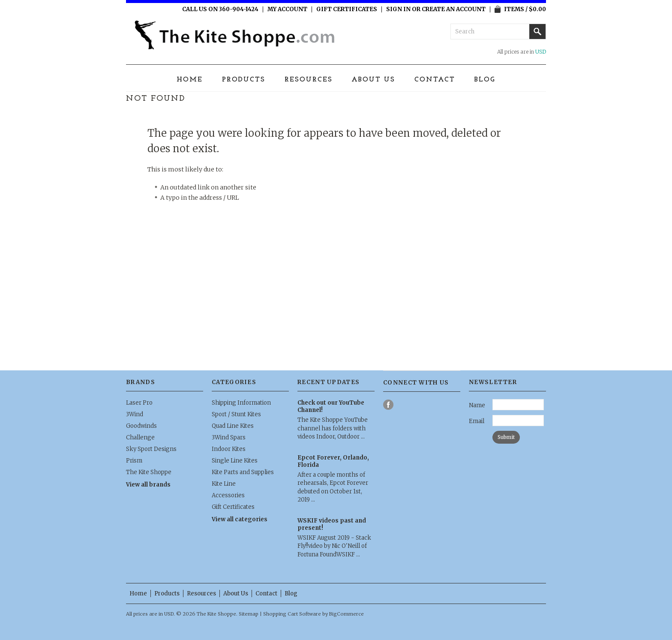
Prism (134, 461)
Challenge (140, 437)
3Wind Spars (229, 437)
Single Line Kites (235, 461)
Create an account (454, 9)
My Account (287, 9)
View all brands (148, 485)
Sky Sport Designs (151, 449)
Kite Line (224, 484)
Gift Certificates (347, 9)
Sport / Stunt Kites (236, 414)
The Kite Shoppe (149, 472)
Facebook (388, 405)
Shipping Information (241, 403)
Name (477, 405)
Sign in (398, 9)
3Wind (135, 414)
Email (477, 421)
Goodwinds (141, 426)
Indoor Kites (229, 449)
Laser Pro (139, 403)
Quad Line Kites (233, 426)
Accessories (228, 495)
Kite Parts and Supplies (243, 472)
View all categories (240, 519)
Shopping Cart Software (292, 614)
